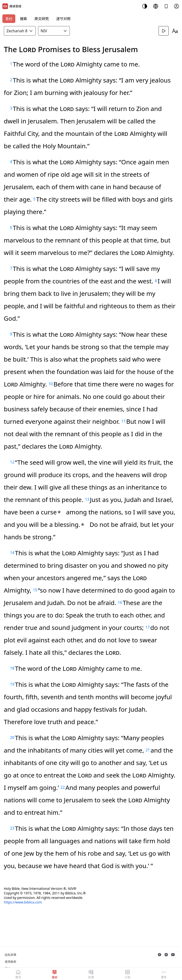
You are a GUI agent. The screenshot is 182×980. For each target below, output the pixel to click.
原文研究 (42, 19)
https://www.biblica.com (23, 902)
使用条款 (11, 962)
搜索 (23, 19)
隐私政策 (11, 955)
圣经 (9, 19)
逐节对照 (63, 19)
